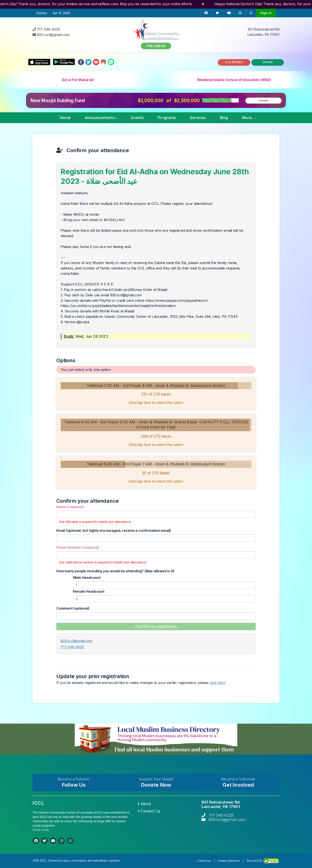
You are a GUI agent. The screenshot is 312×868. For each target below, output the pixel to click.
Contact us (204, 861)
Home (65, 118)
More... (249, 118)
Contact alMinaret (229, 861)
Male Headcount (87, 578)
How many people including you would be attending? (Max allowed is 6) (115, 571)
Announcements (101, 118)
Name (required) (70, 507)
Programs (167, 118)
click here (217, 683)
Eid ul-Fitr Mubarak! (78, 80)
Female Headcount (89, 591)
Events (138, 118)
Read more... (42, 830)
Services (198, 118)
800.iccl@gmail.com (76, 641)
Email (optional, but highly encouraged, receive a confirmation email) (114, 530)
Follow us (156, 46)
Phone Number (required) (78, 547)
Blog (224, 118)
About (145, 804)
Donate (268, 62)
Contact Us (149, 811)
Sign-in (266, 13)
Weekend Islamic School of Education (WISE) (234, 80)
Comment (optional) (73, 608)
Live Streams (234, 62)
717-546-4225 (72, 647)
